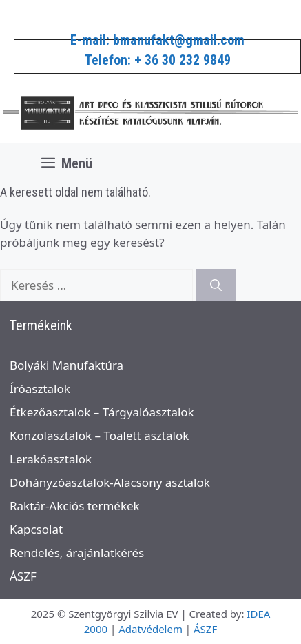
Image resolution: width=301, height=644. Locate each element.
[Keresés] (216, 285)
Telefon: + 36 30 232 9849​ (158, 60)
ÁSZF (23, 576)
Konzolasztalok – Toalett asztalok (99, 435)
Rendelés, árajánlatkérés (77, 553)
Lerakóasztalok (51, 459)
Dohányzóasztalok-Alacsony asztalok (110, 482)
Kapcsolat (36, 529)
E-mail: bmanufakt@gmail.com (157, 40)
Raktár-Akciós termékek (75, 506)
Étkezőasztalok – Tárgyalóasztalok (102, 412)
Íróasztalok (40, 389)
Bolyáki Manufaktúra (66, 365)
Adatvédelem (150, 629)
